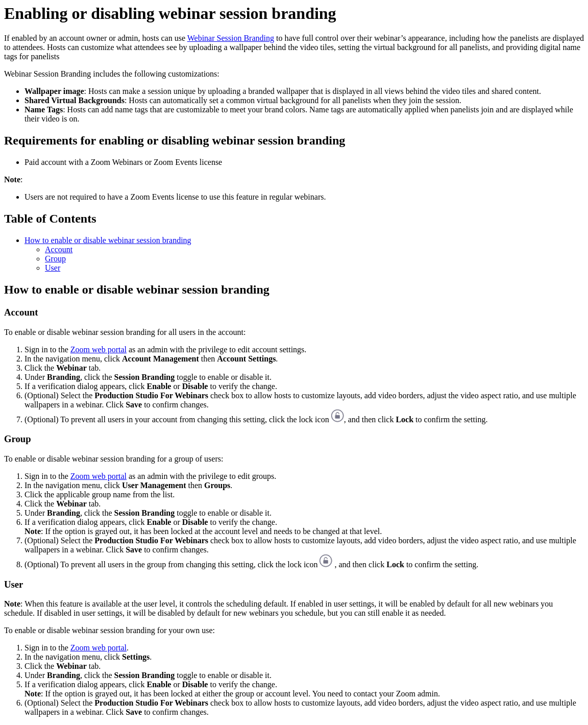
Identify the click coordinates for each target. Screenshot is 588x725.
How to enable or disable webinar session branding (108, 240)
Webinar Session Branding (231, 38)
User (53, 268)
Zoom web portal (99, 349)
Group (55, 259)
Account (59, 249)
